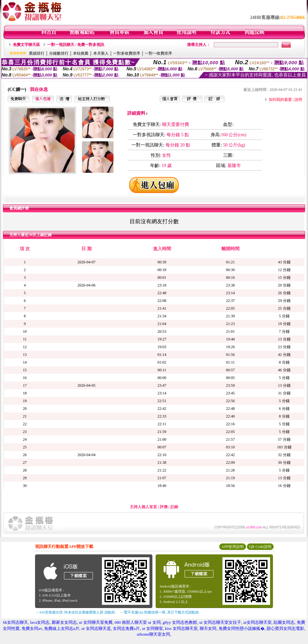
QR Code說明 (260, 547)
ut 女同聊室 (152, 628)
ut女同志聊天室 (258, 622)
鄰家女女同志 (64, 622)
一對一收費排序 (159, 53)
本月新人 (101, 53)
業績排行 (37, 53)
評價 (164, 507)
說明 (298, 100)
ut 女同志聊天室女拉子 (220, 622)
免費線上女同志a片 (62, 628)
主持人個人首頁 (143, 507)
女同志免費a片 (126, 628)
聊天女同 (208, 628)
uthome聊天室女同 (153, 634)
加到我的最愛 (280, 100)
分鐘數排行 (59, 53)
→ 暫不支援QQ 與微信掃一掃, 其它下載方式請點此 (159, 612)
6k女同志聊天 (15, 622)
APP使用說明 (232, 547)
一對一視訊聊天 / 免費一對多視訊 (76, 45)
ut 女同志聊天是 (96, 628)
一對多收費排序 (127, 53)
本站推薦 (81, 53)
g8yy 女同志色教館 (180, 622)
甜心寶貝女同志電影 (285, 628)
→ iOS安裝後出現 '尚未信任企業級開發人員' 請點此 (75, 612)
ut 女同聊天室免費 (95, 622)
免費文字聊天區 (26, 45)
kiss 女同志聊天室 (181, 628)
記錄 (174, 507)
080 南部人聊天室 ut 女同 (137, 622)
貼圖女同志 (284, 622)
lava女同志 (40, 622)
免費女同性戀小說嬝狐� (242, 628)
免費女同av (32, 628)
